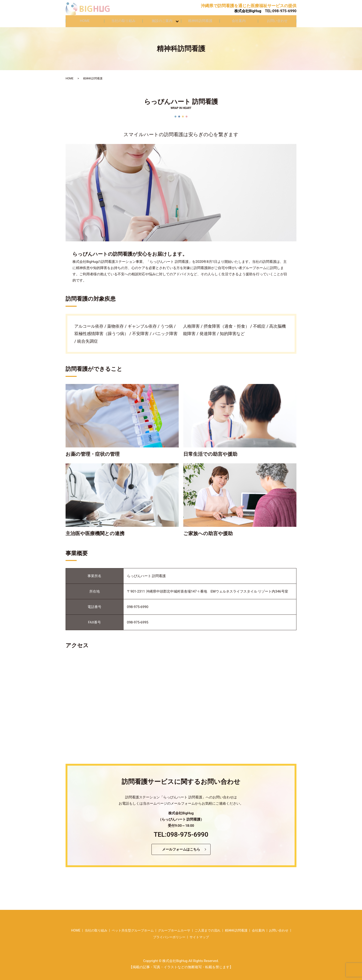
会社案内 (239, 20)
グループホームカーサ (174, 928)
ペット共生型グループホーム (133, 928)
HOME (85, 20)
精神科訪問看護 (200, 20)
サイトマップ (199, 935)
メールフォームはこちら (181, 847)
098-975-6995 (138, 620)
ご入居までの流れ (208, 928)
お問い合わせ (277, 20)
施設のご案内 (163, 20)
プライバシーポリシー (169, 935)
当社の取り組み (123, 20)
